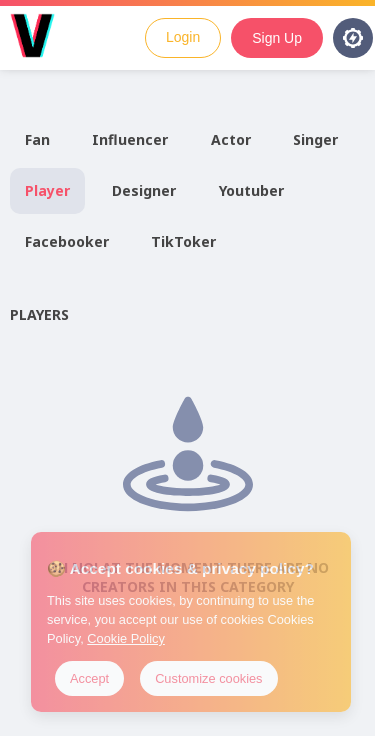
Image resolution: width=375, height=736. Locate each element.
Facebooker (67, 241)
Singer (315, 139)
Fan (37, 139)
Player (47, 190)
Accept (89, 678)
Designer (144, 190)
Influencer (130, 139)
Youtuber (251, 190)
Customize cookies (208, 678)
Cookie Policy (126, 638)
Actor (231, 139)
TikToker (183, 241)
